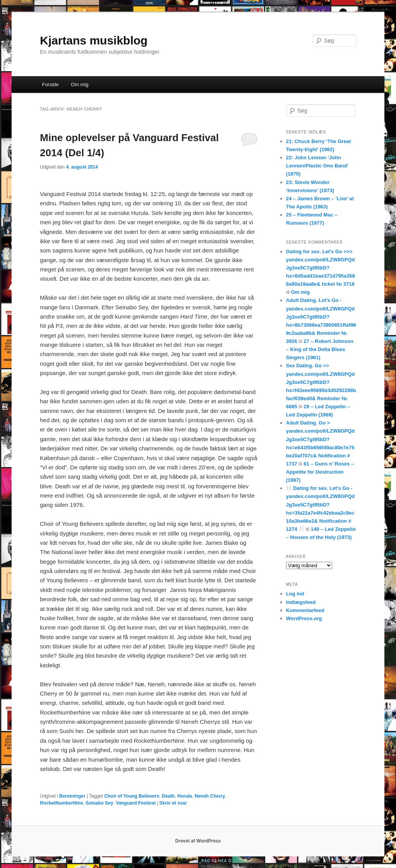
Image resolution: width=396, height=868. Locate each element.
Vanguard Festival (136, 803)
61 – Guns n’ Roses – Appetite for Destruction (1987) (320, 472)
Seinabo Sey (99, 803)
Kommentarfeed (305, 610)
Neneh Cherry (210, 796)
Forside (50, 84)
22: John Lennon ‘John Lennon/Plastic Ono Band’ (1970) (317, 166)
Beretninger (72, 796)
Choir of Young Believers (132, 796)
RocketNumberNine (61, 803)
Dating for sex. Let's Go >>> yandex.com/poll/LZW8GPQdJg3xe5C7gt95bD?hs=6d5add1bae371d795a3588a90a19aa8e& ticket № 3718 (321, 268)
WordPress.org (304, 618)
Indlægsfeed (301, 602)
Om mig (80, 84)
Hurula (185, 796)
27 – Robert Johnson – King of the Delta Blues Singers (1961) (320, 349)
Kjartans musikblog (94, 40)
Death (168, 796)
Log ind (295, 594)
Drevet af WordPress (198, 841)
